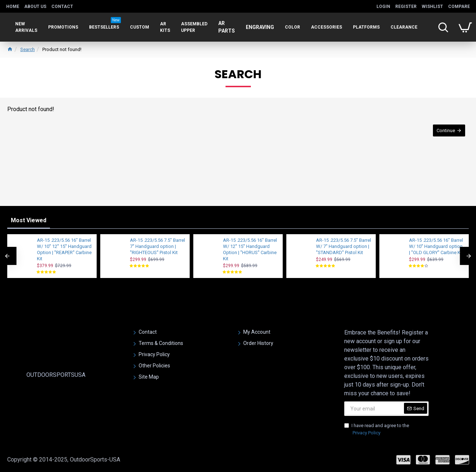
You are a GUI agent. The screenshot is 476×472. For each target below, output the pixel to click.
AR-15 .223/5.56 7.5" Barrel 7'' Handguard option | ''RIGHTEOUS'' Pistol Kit (157, 246)
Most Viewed (29, 220)
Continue (446, 130)
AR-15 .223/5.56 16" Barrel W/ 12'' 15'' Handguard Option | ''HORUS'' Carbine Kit (250, 249)
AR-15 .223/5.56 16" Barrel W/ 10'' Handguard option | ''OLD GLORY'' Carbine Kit (436, 246)
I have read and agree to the (377, 429)
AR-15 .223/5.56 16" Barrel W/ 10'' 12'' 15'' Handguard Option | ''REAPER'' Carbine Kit (64, 249)
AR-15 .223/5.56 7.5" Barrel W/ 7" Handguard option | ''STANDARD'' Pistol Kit (344, 246)
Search (28, 49)
